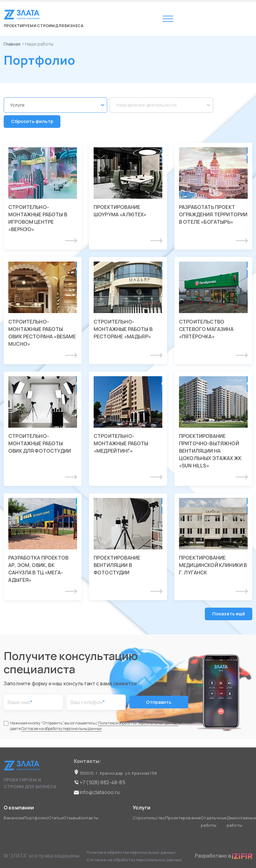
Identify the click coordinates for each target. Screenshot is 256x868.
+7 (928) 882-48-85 (100, 782)
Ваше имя (20, 703)
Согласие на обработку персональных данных (134, 860)
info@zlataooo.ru (97, 792)
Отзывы (71, 818)
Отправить (159, 703)
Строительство (149, 818)
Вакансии (14, 818)
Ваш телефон (88, 703)
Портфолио (36, 818)
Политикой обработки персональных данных (138, 724)
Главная (12, 44)
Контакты (89, 818)
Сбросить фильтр (32, 122)
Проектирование (183, 818)
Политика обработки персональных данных (132, 852)
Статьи (56, 818)
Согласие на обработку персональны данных (61, 729)
